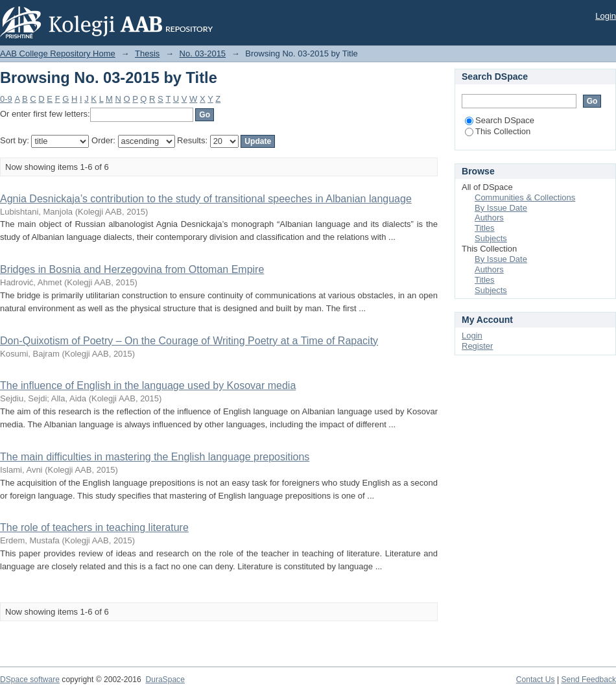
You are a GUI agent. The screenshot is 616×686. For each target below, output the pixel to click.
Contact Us (536, 680)
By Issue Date (501, 208)
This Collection (498, 131)
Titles (485, 228)
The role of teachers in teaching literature (94, 527)
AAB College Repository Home (58, 53)
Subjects (491, 238)
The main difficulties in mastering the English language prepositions (155, 457)
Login (606, 16)
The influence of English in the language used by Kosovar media (148, 385)
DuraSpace (165, 680)
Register (477, 346)
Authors (489, 218)
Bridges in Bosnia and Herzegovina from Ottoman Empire (132, 269)
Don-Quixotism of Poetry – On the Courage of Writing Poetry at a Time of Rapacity (189, 341)
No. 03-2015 (203, 53)
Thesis (147, 53)
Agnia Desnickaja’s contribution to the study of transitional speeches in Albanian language (206, 199)
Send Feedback (588, 680)
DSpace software (30, 680)
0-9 (6, 99)
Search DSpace (500, 120)
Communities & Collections (525, 197)
